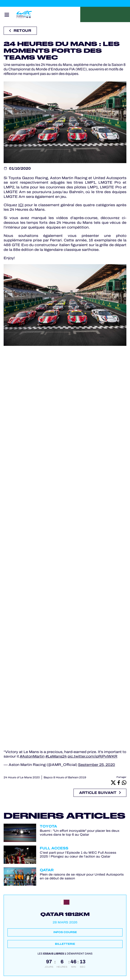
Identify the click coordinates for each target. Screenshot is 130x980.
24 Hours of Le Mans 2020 (22, 777)
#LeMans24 (56, 756)
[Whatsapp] (124, 782)
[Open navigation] (7, 14)
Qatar (47, 870)
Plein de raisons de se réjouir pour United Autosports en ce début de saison (82, 876)
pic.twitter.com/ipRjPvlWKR (92, 756)
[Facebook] (119, 782)
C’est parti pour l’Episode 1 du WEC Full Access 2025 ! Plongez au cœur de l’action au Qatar (78, 855)
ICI (21, 205)
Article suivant (100, 793)
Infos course (65, 932)
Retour (20, 31)
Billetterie (65, 944)
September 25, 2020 (97, 765)
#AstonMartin (32, 756)
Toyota (48, 826)
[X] (113, 782)
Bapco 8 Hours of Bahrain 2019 (65, 777)
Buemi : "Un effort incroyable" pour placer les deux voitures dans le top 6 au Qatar (80, 833)
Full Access (54, 848)
